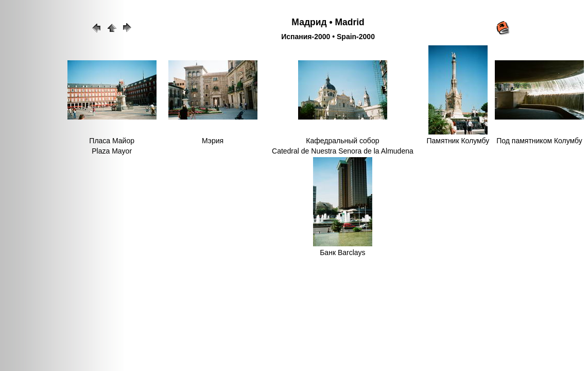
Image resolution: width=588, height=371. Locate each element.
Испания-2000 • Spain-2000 (328, 37)
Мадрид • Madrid (328, 22)
